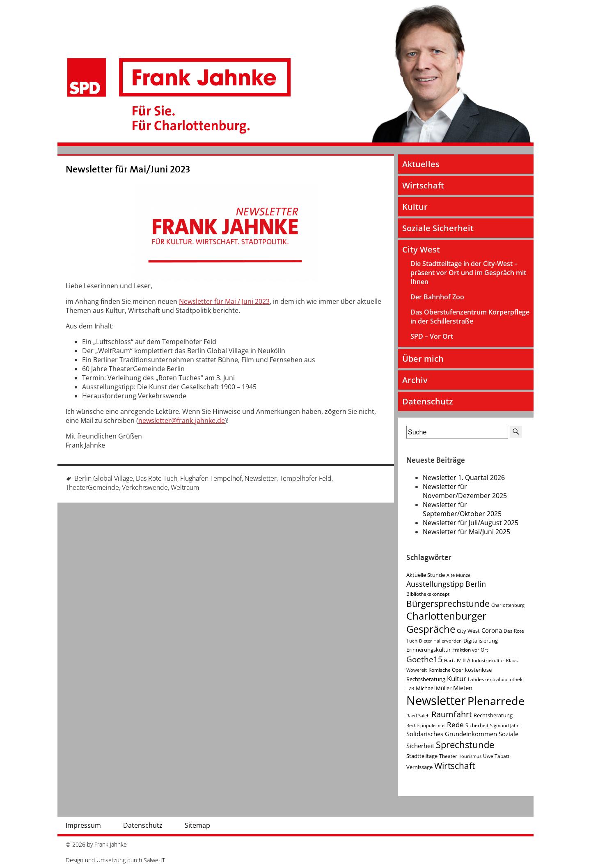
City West (421, 249)
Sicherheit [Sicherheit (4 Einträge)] (477, 725)
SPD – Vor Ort (432, 336)
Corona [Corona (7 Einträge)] (492, 630)
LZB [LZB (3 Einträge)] (410, 689)
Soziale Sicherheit (438, 228)
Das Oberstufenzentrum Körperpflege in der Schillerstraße (470, 317)
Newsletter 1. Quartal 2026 (464, 478)
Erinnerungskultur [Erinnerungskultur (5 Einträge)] (428, 650)
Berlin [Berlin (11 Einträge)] (476, 584)
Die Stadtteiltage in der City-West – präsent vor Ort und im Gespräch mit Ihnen (468, 273)
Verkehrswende (145, 487)
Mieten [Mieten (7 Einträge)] (463, 688)
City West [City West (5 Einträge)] (468, 631)
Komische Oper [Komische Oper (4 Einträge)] (446, 670)
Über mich (423, 359)
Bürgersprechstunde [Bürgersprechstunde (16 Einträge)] (448, 604)
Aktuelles (421, 164)
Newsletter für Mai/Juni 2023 (128, 169)
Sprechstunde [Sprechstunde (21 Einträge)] (465, 745)
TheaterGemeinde (92, 487)
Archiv (415, 380)
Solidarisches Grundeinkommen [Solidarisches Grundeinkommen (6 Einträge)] (452, 734)
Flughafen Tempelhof (211, 478)
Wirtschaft (423, 185)
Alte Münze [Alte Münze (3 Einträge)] (458, 575)
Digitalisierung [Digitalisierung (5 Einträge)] (481, 641)
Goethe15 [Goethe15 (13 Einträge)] (424, 659)
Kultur (415, 207)
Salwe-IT (154, 860)
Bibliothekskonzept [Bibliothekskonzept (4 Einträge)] (428, 594)
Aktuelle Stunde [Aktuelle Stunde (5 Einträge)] (426, 575)
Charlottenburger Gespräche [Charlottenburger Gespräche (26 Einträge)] (446, 622)
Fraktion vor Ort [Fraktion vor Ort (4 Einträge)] (470, 650)
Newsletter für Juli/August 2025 (471, 523)
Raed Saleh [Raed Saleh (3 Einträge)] (418, 716)
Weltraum (185, 487)
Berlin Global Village (104, 478)
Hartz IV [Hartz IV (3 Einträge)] (452, 661)
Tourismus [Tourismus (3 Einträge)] (470, 756)
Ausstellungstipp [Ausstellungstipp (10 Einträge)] (435, 584)
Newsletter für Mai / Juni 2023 (224, 301)
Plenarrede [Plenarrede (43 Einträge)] (496, 701)
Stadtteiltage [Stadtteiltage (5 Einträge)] (422, 756)
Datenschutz (428, 401)
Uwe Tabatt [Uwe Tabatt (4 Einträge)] (496, 756)
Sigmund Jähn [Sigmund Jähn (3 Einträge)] (505, 726)
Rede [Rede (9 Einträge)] (455, 724)
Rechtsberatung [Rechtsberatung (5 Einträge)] (493, 715)
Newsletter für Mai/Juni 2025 (466, 532)
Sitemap (197, 825)
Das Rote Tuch (157, 478)
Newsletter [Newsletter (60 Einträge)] (436, 700)
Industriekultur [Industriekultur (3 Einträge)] (488, 661)
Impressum (83, 825)
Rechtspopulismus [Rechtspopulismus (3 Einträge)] (426, 726)
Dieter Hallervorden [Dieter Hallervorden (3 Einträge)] (440, 641)
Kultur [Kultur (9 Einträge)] (457, 679)
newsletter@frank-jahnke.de (182, 420)
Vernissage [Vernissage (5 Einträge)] (419, 767)
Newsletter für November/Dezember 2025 (465, 491)
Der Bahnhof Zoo (437, 297)
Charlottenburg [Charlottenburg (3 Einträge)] (508, 605)
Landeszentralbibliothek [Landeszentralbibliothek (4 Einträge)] (495, 679)
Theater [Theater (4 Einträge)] (448, 756)
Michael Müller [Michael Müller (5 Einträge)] (434, 688)
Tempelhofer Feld (306, 478)
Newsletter (261, 478)
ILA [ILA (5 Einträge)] (466, 660)
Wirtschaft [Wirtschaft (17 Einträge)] (455, 766)
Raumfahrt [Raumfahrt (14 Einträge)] (452, 714)
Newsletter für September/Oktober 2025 (462, 509)
